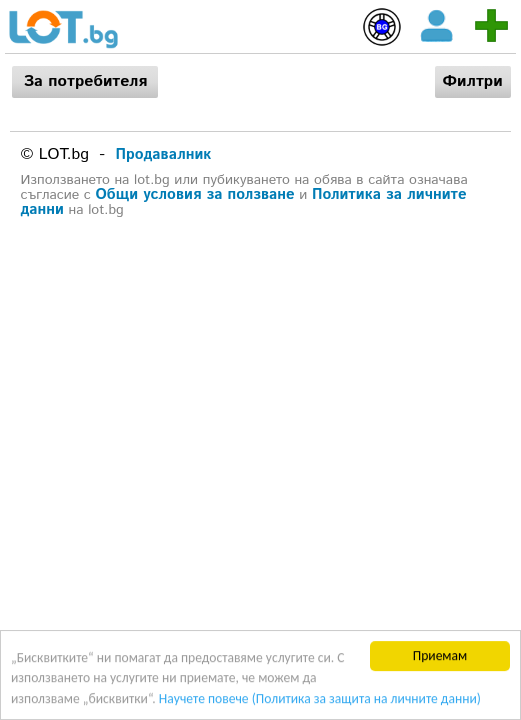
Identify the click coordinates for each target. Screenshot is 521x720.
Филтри (473, 81)
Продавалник (164, 154)
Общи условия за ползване (195, 194)
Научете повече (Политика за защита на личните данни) (320, 698)
